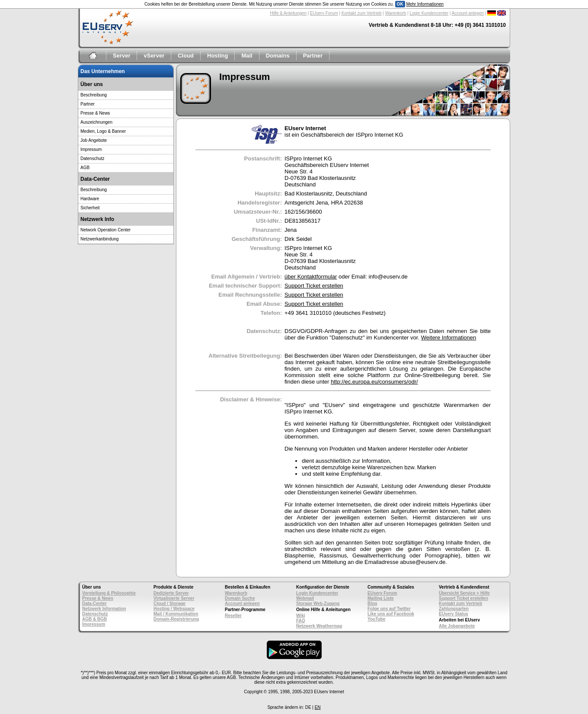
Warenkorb (396, 13)
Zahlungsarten (454, 609)
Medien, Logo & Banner (103, 131)
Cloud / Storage (169, 604)
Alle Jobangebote (457, 626)
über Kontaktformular (311, 277)
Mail (247, 56)
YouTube (376, 619)
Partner (313, 56)
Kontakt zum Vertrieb (362, 13)
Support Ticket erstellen (314, 286)
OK (400, 4)
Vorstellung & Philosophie (109, 593)
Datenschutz (93, 158)
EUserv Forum (324, 13)
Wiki (300, 616)
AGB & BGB (94, 619)
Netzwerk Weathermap (319, 626)
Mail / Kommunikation (176, 614)
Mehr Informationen (425, 4)
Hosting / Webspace (174, 609)
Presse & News (95, 113)
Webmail (305, 598)
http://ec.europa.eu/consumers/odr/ (374, 382)
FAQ (301, 621)
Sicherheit (90, 208)
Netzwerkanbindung (99, 239)
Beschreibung (94, 95)
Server (121, 56)
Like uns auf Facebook (391, 614)
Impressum (91, 149)
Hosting (217, 56)
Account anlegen (468, 13)
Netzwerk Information (104, 609)
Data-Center (94, 604)
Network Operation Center (105, 230)
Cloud (186, 56)
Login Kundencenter (429, 13)
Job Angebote (94, 140)
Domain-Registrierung (176, 619)
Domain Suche (240, 598)
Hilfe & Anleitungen (288, 13)
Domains (278, 56)
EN (318, 707)
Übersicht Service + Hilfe (464, 593)
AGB (85, 168)
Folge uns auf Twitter (389, 609)
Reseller (233, 616)
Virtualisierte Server (174, 598)
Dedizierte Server (171, 593)
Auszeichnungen (96, 122)
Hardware (90, 199)
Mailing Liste (381, 598)
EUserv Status (454, 614)
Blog (372, 604)
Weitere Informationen (449, 338)
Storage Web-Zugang (318, 604)
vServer (154, 56)
